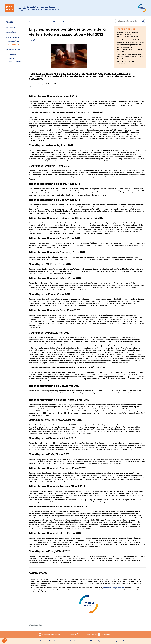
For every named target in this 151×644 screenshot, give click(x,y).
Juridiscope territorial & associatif (64, 22)
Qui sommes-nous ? (34, 641)
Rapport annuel (14, 61)
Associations (14, 41)
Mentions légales (96, 641)
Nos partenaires (55, 641)
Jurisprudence (43, 22)
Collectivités (14, 44)
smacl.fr (73, 635)
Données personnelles (117, 641)
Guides (11, 58)
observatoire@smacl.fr (114, 588)
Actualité (10, 27)
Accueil (9, 22)
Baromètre (11, 32)
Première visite (75, 641)
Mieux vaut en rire (14, 50)
